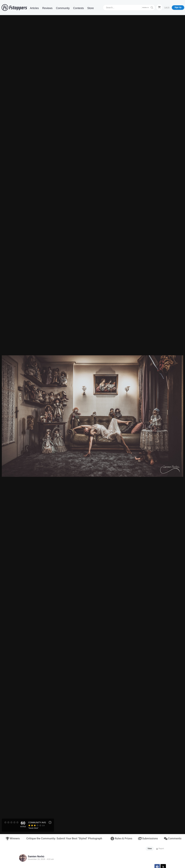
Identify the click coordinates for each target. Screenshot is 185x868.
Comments (173, 839)
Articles (34, 8)
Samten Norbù (36, 856)
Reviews (47, 8)
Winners (13, 839)
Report (160, 849)
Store (90, 8)
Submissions (148, 839)
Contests (78, 8)
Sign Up (178, 7)
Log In (167, 7)
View (150, 849)
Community (63, 8)
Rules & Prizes (121, 839)
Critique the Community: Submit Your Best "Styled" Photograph (64, 839)
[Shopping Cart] (159, 7)
